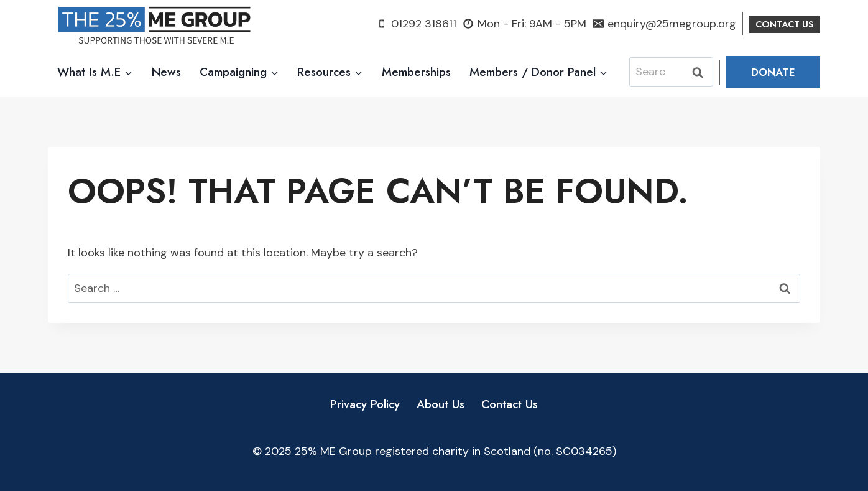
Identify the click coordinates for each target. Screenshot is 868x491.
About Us (441, 404)
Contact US (785, 24)
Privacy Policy (365, 404)
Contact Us (510, 404)
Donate (773, 72)
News (166, 72)
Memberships (416, 72)
